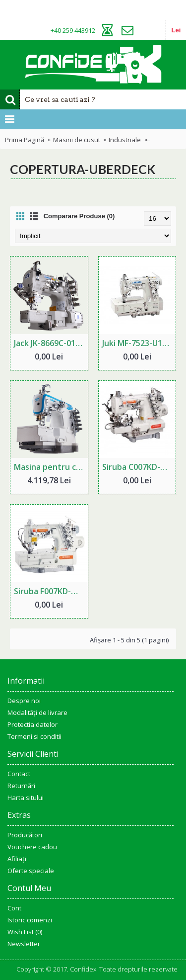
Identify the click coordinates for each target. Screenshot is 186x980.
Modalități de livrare (37, 713)
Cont (14, 908)
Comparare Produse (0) (79, 216)
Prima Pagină (25, 140)
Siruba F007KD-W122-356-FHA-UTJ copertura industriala (51, 591)
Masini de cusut (77, 140)
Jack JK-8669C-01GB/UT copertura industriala (51, 343)
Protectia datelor (32, 724)
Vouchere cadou (32, 847)
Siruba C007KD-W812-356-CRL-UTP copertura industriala (139, 467)
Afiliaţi (17, 859)
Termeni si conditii (34, 736)
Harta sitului (26, 798)
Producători (25, 835)
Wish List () (25, 932)
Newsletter (24, 944)
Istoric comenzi (30, 920)
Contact (19, 774)
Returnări (21, 786)
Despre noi (24, 701)
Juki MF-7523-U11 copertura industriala (139, 343)
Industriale (125, 140)
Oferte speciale (31, 871)
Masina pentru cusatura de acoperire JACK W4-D (51, 467)
